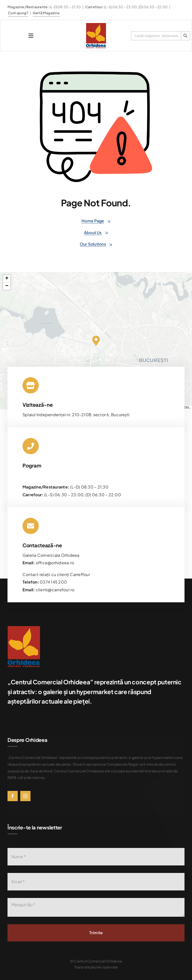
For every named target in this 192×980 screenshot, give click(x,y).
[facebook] (13, 796)
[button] (96, 341)
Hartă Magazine (46, 13)
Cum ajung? (18, 13)
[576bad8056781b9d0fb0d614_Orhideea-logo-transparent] (96, 25)
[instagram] (25, 796)
